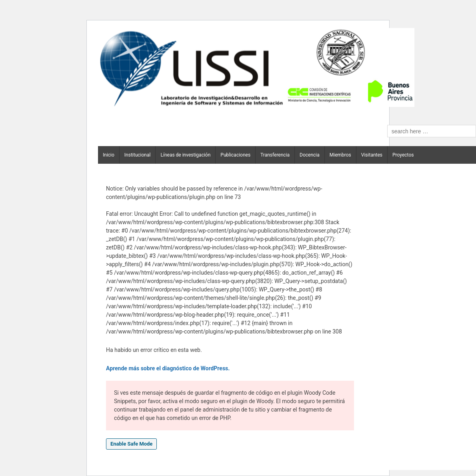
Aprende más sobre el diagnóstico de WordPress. (168, 368)
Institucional (138, 155)
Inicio (109, 155)
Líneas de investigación (185, 155)
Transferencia (275, 155)
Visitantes (372, 155)
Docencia (310, 155)
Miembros (340, 155)
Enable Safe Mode (131, 444)
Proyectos (403, 155)
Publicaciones (235, 155)
